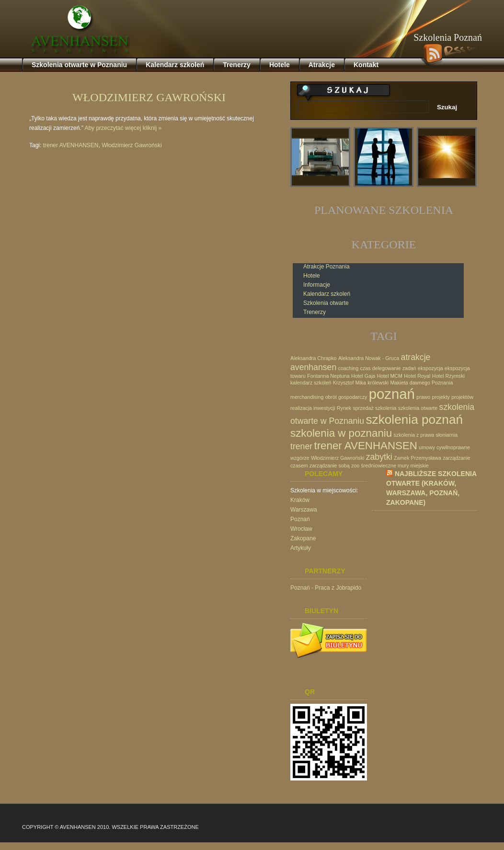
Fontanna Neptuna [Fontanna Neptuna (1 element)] (328, 376)
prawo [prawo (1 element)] (423, 397)
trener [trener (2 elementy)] (301, 446)
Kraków (300, 500)
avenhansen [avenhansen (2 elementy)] (313, 367)
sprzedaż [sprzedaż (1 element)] (363, 408)
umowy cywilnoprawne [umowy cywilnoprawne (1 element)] (444, 447)
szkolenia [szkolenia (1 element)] (386, 408)
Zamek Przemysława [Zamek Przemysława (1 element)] (418, 458)
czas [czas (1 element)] (366, 368)
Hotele (312, 276)
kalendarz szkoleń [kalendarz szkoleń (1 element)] (311, 383)
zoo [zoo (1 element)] (355, 466)
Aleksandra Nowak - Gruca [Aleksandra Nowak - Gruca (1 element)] (369, 358)
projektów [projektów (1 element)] (462, 397)
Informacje (317, 285)
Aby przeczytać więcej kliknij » (123, 128)
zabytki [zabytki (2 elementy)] (379, 457)
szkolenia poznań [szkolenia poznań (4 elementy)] (414, 419)
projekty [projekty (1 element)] (441, 397)
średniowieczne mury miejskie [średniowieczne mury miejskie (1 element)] (395, 466)
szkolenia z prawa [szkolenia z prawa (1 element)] (414, 435)
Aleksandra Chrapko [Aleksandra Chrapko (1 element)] (314, 358)
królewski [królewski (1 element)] (378, 383)
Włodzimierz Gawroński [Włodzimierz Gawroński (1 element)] (338, 458)
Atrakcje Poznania (326, 267)
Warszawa (304, 510)
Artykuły (301, 548)
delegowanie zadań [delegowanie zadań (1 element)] (394, 368)
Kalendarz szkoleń (327, 294)
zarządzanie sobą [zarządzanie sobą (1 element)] (330, 466)
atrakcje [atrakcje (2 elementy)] (416, 357)
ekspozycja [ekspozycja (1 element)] (430, 368)
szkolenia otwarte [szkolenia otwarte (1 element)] (418, 408)
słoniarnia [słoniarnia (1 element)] (447, 435)
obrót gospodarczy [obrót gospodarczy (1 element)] (346, 397)
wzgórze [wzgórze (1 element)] (300, 458)
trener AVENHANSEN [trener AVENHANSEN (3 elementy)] (366, 446)
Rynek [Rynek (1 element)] (344, 408)
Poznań (300, 519)
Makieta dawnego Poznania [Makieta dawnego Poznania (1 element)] (421, 383)
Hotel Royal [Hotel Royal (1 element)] (417, 376)
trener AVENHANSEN (71, 145)
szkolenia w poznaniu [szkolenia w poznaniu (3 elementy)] (341, 433)
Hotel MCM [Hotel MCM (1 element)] (390, 376)
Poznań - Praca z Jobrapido (326, 588)
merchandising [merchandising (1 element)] (307, 397)
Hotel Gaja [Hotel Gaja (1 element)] (363, 376)
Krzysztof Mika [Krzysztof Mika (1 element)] (349, 383)
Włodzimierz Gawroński (149, 97)
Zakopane (303, 538)
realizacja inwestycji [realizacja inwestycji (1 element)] (313, 408)
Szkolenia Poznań (448, 37)
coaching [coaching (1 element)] (349, 368)
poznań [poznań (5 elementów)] (392, 394)
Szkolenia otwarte (326, 303)
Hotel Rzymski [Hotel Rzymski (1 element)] (448, 376)
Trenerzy (315, 312)
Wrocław (301, 529)
